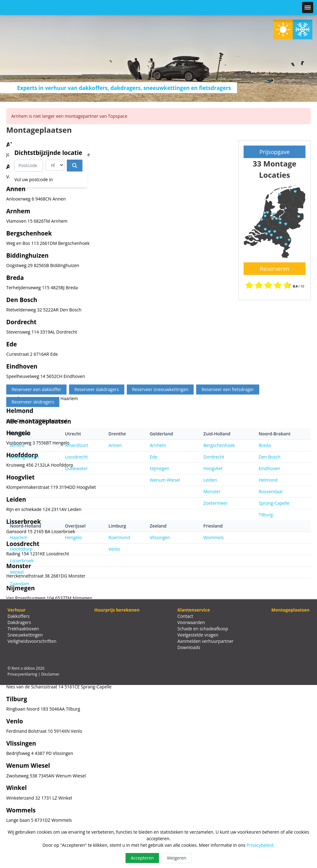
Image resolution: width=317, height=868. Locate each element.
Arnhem (158, 445)
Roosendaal (270, 491)
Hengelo (73, 537)
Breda (265, 445)
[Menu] (308, 7)
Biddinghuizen (25, 457)
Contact (185, 616)
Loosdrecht (76, 457)
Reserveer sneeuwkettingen (160, 389)
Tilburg (266, 515)
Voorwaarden (191, 622)
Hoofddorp (21, 549)
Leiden (210, 480)
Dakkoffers (19, 616)
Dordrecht (214, 457)
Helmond (268, 480)
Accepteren (142, 858)
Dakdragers (19, 622)
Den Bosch (270, 457)
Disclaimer (50, 674)
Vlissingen (160, 537)
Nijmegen (160, 468)
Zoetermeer (215, 503)
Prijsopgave (275, 152)
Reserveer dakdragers (97, 389)
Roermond (119, 537)
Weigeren (176, 858)
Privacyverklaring (22, 674)
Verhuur (17, 610)
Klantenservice (194, 610)
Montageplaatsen (290, 610)
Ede (154, 457)
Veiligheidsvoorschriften (32, 641)
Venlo (114, 549)
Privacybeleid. (260, 845)
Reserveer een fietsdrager (228, 389)
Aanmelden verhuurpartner (206, 641)
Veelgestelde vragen (198, 635)
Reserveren (275, 269)
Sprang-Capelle (274, 503)
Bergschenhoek (219, 445)
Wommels (213, 537)
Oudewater (76, 468)
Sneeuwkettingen (25, 635)
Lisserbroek (22, 560)
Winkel (17, 572)
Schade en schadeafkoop (203, 629)
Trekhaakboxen (23, 629)
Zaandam (20, 584)
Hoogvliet (213, 468)
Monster (212, 491)
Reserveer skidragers (33, 402)
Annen (115, 445)
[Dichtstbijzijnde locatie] (75, 166)
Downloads (189, 647)
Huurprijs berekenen (117, 610)
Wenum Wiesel (165, 480)
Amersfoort (77, 445)
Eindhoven (269, 468)
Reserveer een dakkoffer (36, 389)
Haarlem (19, 537)
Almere (17, 445)
